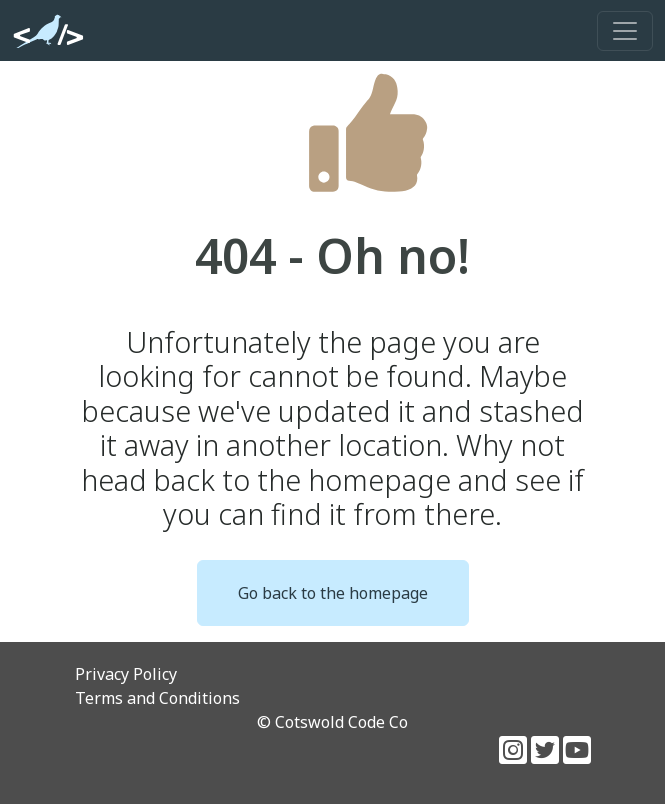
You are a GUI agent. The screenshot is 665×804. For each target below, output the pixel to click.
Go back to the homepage (333, 593)
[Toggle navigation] (625, 31)
